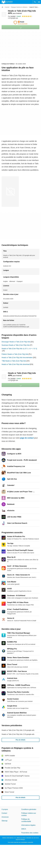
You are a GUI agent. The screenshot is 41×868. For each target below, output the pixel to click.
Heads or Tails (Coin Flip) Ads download (16, 364)
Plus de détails (20, 740)
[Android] (7, 7)
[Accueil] (2, 7)
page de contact (27, 438)
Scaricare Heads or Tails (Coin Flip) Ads (16, 345)
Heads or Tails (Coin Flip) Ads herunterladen (17, 358)
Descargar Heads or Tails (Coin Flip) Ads (16, 342)
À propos (5, 809)
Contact (4, 813)
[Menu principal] (39, 2)
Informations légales (28, 825)
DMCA (24, 829)
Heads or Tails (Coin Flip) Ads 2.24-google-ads (18, 730)
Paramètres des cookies (30, 833)
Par (12, 16)
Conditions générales (29, 809)
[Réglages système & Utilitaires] (19, 7)
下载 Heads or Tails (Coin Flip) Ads (14, 361)
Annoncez (5, 817)
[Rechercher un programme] (35, 2)
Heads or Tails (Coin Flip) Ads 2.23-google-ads (18, 734)
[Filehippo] (7, 2)
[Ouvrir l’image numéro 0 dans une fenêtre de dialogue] (10, 192)
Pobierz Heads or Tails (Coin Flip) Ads (15, 354)
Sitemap (5, 821)
